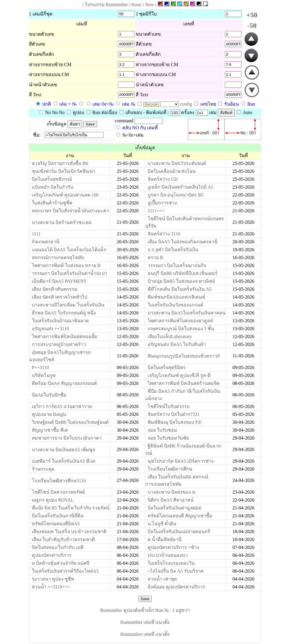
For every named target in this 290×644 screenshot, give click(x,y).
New (149, 5)
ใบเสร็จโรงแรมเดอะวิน (171, 563)
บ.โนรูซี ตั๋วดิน (162, 524)
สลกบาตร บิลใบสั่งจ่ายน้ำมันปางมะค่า (70, 211)
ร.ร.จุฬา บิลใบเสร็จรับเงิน (173, 250)
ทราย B (155, 258)
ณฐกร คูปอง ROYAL (53, 500)
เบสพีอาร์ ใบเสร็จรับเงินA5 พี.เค (64, 461)
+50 (252, 15)
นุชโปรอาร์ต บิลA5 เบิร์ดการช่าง (181, 461)
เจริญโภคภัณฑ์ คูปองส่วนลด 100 (65, 195)
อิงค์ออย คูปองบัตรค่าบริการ (176, 587)
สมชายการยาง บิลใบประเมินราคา (67, 438)
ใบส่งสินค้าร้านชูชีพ (52, 203)
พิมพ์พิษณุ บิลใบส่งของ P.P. (175, 422)
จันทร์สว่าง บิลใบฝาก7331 (174, 414)
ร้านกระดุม (43, 469)
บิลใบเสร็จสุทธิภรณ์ (52, 179)
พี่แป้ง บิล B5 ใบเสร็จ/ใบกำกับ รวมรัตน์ (71, 508)
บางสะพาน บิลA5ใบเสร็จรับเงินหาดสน (187, 313)
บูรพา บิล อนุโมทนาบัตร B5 (176, 195)
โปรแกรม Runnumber (106, 5)
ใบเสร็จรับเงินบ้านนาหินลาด (60, 321)
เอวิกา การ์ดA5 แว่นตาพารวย (62, 406)
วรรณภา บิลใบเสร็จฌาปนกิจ (177, 265)
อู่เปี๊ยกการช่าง (162, 203)
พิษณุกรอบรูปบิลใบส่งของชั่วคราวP (184, 356)
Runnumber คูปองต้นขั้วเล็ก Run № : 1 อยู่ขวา (145, 610)
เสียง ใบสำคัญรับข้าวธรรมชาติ (63, 539)
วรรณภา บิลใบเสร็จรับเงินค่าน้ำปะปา (70, 273)
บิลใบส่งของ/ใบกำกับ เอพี (58, 547)
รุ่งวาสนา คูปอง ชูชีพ (53, 579)
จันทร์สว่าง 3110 (164, 234)
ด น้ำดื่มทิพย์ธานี (165, 539)
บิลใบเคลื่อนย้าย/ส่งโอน (172, 171)
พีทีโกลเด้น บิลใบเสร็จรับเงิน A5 (180, 289)
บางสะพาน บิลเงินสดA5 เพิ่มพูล (64, 450)
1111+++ (156, 211)
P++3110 (40, 367)
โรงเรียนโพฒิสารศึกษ (170, 469)
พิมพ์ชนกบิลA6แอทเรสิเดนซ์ (176, 297)
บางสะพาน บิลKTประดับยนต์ (177, 163)
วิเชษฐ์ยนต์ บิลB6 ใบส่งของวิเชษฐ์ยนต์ (70, 422)
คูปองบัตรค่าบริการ (52, 555)
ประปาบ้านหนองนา (168, 555)
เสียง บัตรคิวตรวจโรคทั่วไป (59, 297)
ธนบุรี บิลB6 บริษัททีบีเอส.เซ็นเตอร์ (183, 273)
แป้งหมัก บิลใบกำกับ (52, 187)
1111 (36, 234)
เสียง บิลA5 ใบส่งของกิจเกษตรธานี (183, 242)
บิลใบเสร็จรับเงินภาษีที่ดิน (58, 516)
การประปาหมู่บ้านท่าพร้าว (59, 344)
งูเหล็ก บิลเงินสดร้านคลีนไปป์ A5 (181, 187)
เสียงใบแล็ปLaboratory (170, 336)
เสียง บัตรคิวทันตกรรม (55, 289)
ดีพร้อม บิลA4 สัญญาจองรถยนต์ (64, 383)
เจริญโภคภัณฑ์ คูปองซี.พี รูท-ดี (179, 375)
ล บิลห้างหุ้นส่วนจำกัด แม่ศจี (61, 563)
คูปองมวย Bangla (49, 414)
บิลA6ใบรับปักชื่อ (49, 395)
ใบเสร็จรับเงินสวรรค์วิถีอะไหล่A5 (65, 571)
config (187, 104)
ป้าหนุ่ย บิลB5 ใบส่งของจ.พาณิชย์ (181, 281)
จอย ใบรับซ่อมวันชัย (168, 438)
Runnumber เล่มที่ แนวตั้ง (145, 622)
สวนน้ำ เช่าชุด (162, 579)
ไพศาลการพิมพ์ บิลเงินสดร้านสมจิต (184, 383)
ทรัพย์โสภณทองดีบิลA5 (56, 524)
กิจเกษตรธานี (46, 242)
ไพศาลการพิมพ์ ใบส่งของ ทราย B (66, 265)
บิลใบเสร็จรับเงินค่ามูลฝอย (174, 508)
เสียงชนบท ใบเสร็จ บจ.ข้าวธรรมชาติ (69, 532)
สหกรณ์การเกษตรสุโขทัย (58, 258)
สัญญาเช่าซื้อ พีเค (50, 430)
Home (137, 5)
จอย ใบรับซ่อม (162, 430)
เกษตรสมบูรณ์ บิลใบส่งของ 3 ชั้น (181, 329)
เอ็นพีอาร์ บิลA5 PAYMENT (59, 281)
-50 (252, 25)
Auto (245, 112)
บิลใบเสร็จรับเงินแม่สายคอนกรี (179, 532)
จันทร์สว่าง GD (163, 179)
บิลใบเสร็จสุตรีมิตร (167, 367)
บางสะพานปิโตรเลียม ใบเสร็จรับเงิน (68, 305)
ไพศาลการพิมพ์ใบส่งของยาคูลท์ (180, 321)
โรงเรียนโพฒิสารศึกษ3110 (59, 481)
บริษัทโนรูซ (44, 375)
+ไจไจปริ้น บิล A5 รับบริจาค (176, 571)
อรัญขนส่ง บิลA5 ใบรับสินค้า (177, 344)
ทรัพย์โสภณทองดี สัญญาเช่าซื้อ (180, 516)
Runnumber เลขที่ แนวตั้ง (145, 634)
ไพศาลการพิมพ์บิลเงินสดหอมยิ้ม (65, 336)
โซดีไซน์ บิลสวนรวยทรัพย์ (58, 492)
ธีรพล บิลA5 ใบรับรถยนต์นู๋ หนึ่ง (64, 313)
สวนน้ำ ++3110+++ (51, 587)
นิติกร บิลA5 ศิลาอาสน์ (171, 500)
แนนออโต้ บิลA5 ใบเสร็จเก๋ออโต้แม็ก (69, 250)
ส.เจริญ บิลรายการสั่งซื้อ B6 (60, 163)
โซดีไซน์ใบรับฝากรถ (169, 406)
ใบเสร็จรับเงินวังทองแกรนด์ (175, 305)
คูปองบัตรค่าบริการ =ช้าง (173, 547)
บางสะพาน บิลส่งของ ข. (172, 492)
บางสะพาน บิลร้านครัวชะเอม (62, 222)
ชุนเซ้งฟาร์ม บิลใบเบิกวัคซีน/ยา (64, 171)
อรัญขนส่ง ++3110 (50, 329)
